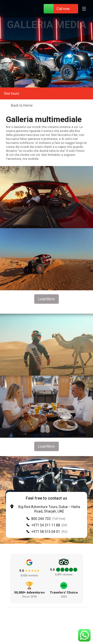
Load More (46, 299)
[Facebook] (35, 632)
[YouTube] (59, 632)
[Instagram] (47, 632)
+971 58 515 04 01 (46, 532)
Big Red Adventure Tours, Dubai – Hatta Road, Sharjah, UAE (49, 509)
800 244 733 (41, 519)
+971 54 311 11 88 (46, 525)
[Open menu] (84, 9)
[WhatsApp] (49, 9)
